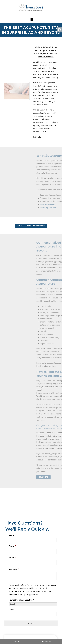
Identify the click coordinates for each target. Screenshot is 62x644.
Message (14, 569)
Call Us (16, 642)
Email (12, 558)
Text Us (47, 642)
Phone (12, 546)
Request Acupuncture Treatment (31, 226)
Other (11, 610)
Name (12, 535)
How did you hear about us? (21, 600)
